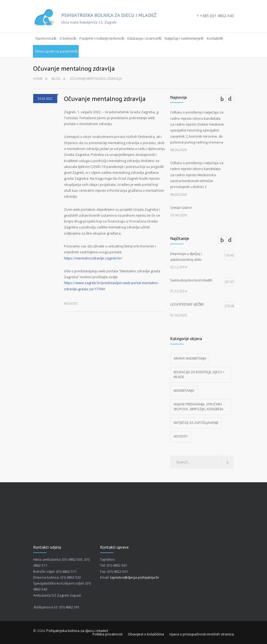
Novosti (71, 304)
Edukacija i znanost (143, 38)
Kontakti (213, 38)
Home (38, 79)
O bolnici (66, 38)
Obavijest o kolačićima (146, 634)
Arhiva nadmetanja (190, 358)
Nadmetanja (184, 391)
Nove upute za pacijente (55, 51)
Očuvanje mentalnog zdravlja (105, 99)
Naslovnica (45, 38)
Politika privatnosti (108, 634)
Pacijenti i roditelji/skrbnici (100, 38)
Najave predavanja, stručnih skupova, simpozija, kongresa (199, 407)
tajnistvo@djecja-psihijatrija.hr (135, 577)
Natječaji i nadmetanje (183, 38)
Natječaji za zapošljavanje (196, 423)
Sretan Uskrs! (181, 208)
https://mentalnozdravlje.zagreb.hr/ (93, 258)
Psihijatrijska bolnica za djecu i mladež (77, 631)
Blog (56, 79)
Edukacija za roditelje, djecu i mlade (199, 374)
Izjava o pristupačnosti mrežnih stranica (202, 634)
